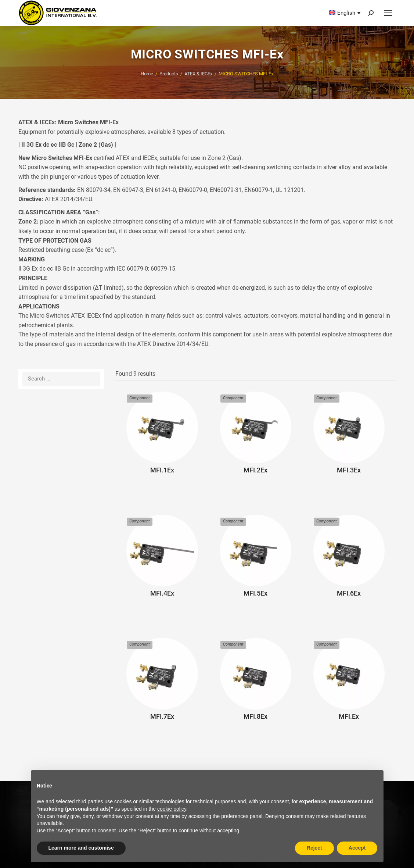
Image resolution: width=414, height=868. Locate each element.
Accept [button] (357, 848)
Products (169, 74)
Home (147, 74)
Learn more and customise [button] (81, 848)
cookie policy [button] (172, 809)
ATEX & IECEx (198, 74)
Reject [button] (314, 848)
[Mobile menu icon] (388, 13)
